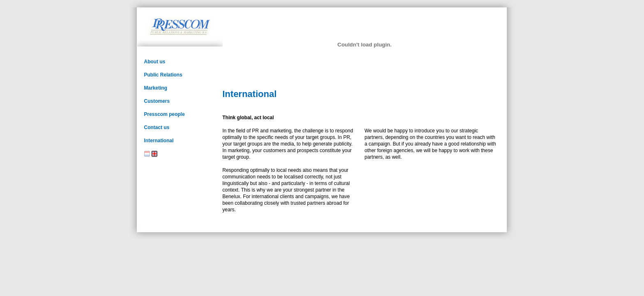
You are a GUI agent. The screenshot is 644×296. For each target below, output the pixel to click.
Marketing (156, 88)
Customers (157, 101)
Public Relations (163, 75)
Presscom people (164, 114)
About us (155, 62)
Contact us (157, 127)
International (159, 141)
